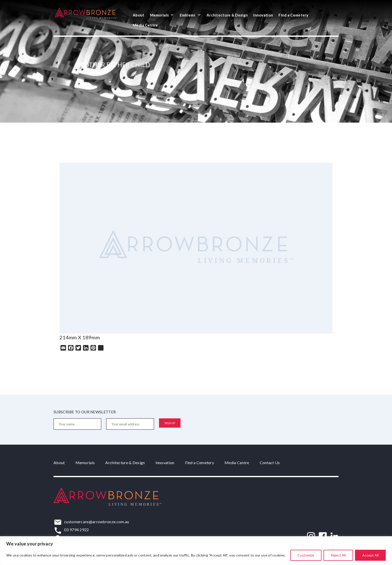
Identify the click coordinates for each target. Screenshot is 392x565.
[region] (196, 551)
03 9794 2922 (76, 530)
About (139, 15)
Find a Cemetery (293, 15)
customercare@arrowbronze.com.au (96, 522)
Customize (306, 555)
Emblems (190, 15)
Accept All (370, 555)
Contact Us (270, 463)
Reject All (338, 555)
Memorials (162, 15)
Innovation (263, 15)
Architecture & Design (227, 15)
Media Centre (145, 25)
